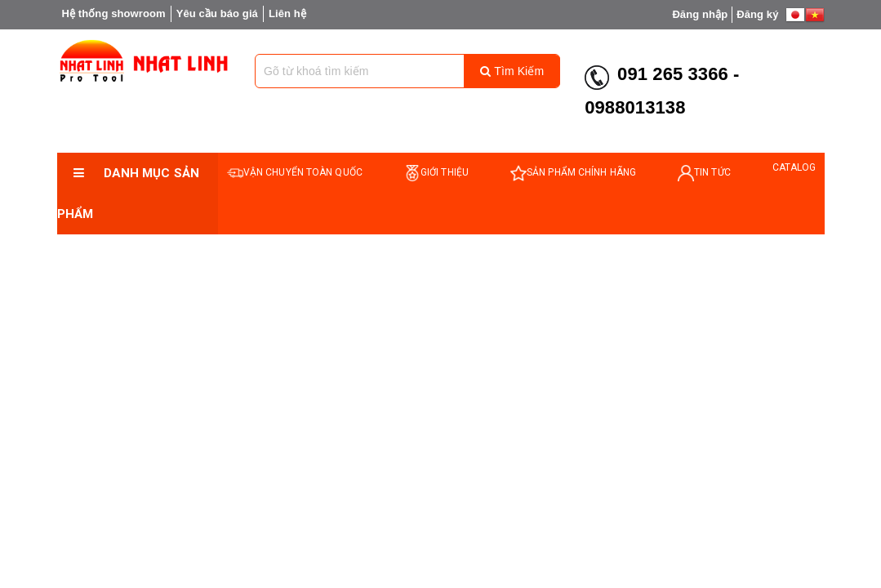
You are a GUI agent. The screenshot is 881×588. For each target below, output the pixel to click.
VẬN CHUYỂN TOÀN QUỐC (295, 173)
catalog (794, 167)
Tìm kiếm (512, 71)
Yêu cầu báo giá (217, 13)
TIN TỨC (704, 173)
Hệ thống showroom (114, 13)
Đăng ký (757, 14)
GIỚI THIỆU (436, 173)
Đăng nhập (700, 14)
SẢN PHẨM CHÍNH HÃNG (573, 173)
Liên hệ (287, 13)
